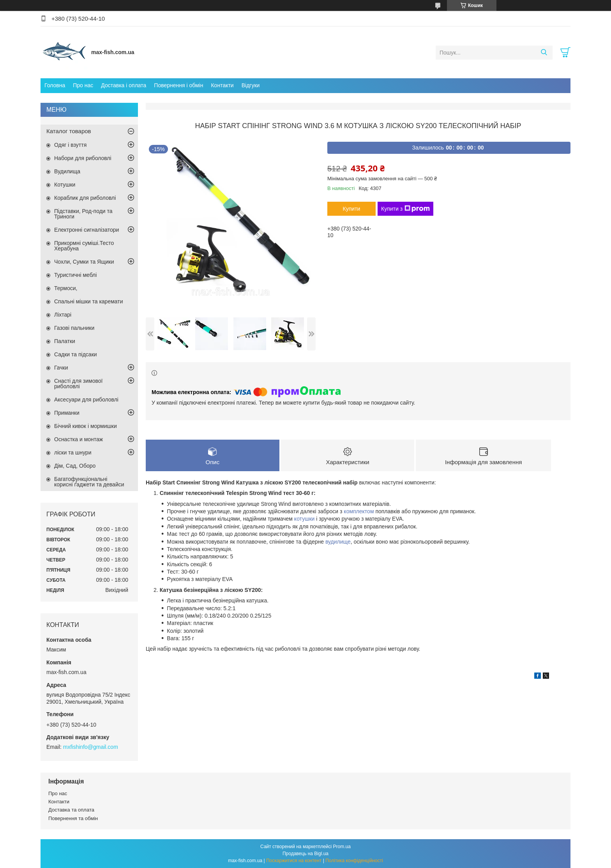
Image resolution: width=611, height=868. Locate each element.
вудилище (338, 542)
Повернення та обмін (73, 818)
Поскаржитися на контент (294, 861)
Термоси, (66, 288)
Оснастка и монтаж (79, 439)
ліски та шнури (73, 452)
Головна (55, 85)
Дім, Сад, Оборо (75, 466)
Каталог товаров (69, 131)
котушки (305, 519)
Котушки (65, 185)
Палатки (65, 341)
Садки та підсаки (76, 354)
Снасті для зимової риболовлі (78, 384)
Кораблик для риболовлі (85, 198)
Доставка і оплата (124, 85)
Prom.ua (342, 847)
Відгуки (251, 85)
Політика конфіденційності (354, 861)
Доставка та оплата (71, 810)
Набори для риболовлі (83, 158)
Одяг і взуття (70, 145)
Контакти (222, 85)
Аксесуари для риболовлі (86, 400)
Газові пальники (74, 328)
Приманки (67, 413)
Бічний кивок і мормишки (86, 426)
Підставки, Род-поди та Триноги (83, 214)
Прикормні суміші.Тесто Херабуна (84, 246)
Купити (352, 209)
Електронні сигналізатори (87, 230)
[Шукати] (544, 53)
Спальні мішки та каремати (89, 301)
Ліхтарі (63, 315)
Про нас (83, 85)
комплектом (359, 511)
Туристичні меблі (75, 275)
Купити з (405, 209)
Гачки (61, 368)
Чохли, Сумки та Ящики (84, 262)
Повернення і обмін (178, 85)
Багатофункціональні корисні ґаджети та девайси (89, 482)
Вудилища (67, 171)
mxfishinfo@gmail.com (91, 747)
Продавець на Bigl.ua (305, 854)
